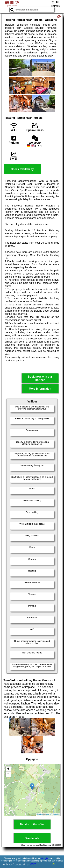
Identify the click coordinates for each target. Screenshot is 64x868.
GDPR (33, 864)
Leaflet (40, 814)
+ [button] (8, 769)
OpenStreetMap (53, 814)
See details (32, 838)
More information (40, 389)
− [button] (8, 774)
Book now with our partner (40, 378)
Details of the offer (32, 824)
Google (45, 858)
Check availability (22, 169)
